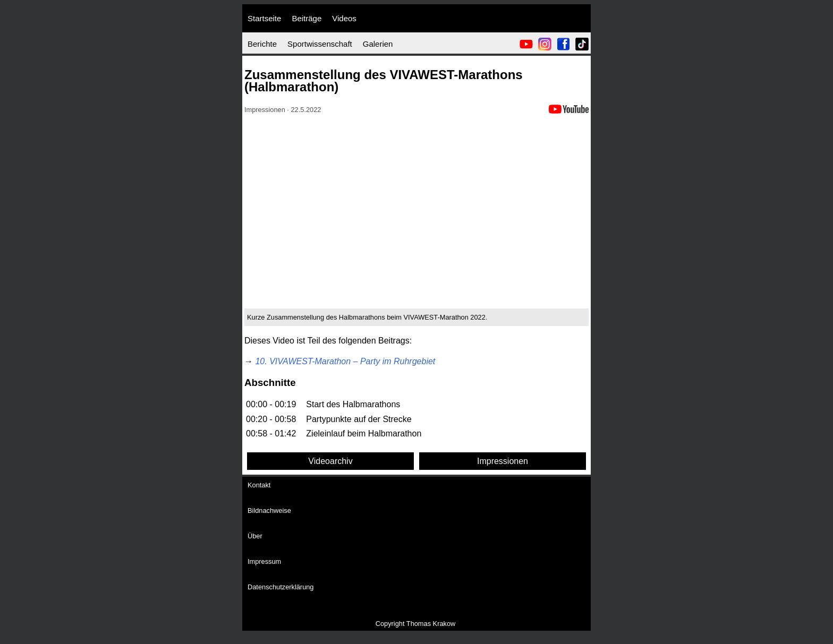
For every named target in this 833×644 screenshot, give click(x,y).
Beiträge (307, 18)
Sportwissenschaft (320, 44)
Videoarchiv (330, 461)
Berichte (262, 44)
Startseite (264, 18)
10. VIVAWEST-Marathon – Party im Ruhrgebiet (345, 361)
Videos (344, 18)
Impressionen (503, 461)
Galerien (378, 44)
